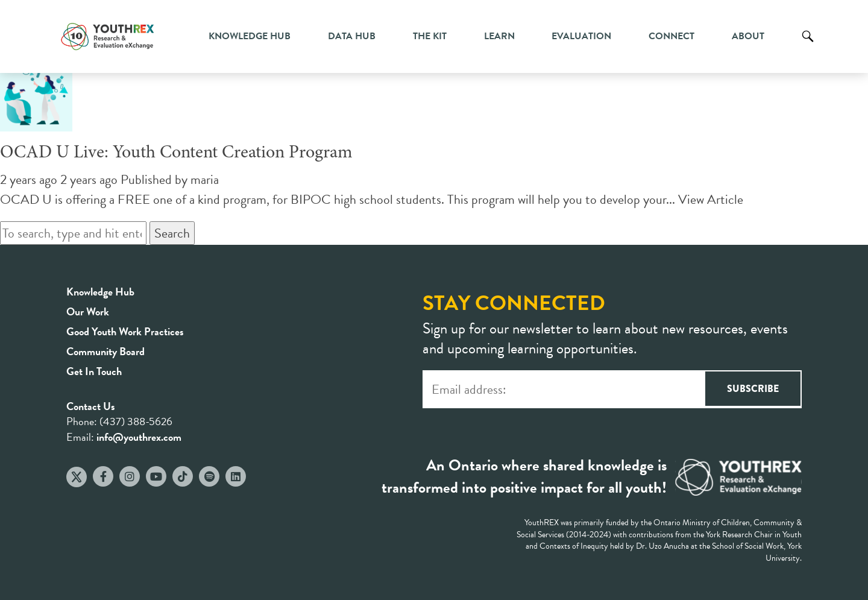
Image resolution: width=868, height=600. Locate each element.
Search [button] (172, 233)
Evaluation (581, 36)
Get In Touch (94, 371)
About (748, 36)
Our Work (88, 311)
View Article (711, 199)
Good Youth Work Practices (125, 331)
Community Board (105, 351)
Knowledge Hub (250, 36)
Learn (499, 36)
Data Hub (352, 36)
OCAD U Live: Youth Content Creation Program (176, 153)
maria (205, 179)
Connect (671, 36)
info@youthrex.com (139, 437)
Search (808, 45)
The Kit (430, 36)
